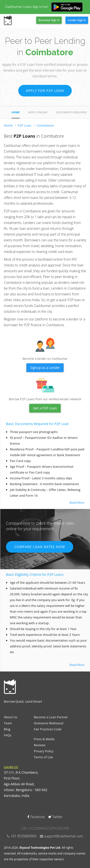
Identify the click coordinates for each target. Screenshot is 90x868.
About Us (11, 717)
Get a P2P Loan (45, 408)
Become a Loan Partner (51, 717)
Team (8, 723)
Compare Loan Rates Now (40, 547)
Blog (7, 729)
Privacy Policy (44, 751)
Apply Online (38, 112)
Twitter (55, 817)
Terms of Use (43, 757)
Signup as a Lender (45, 368)
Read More (77, 503)
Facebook (36, 817)
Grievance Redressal (49, 723)
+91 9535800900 (24, 836)
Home (16, 112)
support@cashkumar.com (64, 836)
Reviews (40, 745)
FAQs (8, 735)
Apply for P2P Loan (45, 91)
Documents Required (72, 112)
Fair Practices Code (48, 729)
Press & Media (44, 739)
